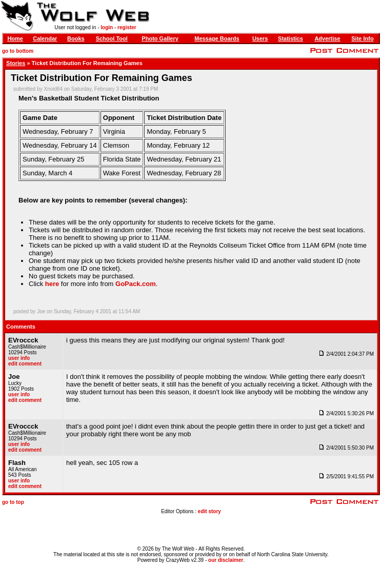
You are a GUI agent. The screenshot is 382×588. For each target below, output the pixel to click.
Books (76, 38)
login (107, 27)
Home (15, 38)
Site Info (362, 38)
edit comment (25, 364)
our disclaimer (226, 560)
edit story (209, 511)
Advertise (327, 38)
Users (260, 38)
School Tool (112, 38)
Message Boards (217, 38)
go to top (13, 502)
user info (19, 358)
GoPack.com (136, 284)
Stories (16, 63)
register (127, 27)
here (52, 284)
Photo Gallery (160, 38)
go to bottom (18, 51)
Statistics (290, 38)
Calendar (45, 38)
